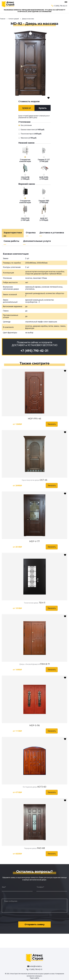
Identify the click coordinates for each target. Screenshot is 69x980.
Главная (3, 19)
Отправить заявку (35, 924)
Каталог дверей (14, 19)
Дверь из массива (28, 19)
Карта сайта (34, 978)
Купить (43, 108)
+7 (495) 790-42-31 (60, 6)
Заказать (52, 424)
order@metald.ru (36, 966)
